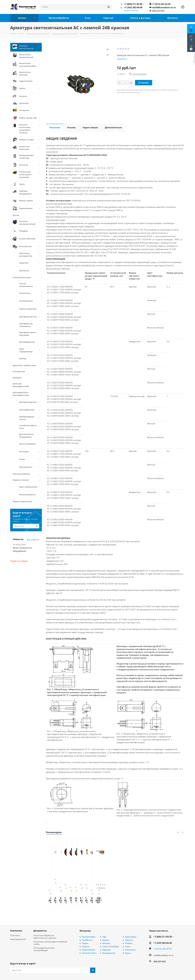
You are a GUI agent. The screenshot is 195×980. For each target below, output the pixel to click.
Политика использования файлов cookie (50, 925)
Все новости (33, 539)
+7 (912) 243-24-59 (161, 4)
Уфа (104, 919)
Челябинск (87, 922)
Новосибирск (89, 932)
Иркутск (129, 922)
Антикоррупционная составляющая (44, 931)
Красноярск (131, 919)
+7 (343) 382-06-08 (133, 7)
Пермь (85, 926)
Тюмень (86, 929)
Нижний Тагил (89, 935)
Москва (106, 926)
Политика (15, 918)
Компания (16, 913)
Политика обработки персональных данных (45, 919)
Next (183, 833)
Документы (40, 913)
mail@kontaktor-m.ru (164, 7)
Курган (106, 922)
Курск (128, 935)
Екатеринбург (89, 919)
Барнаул (107, 932)
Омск (128, 929)
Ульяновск (130, 932)
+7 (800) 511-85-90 (133, 4)
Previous (178, 833)
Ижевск (129, 926)
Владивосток (109, 935)
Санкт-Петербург (111, 929)
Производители (18, 922)
